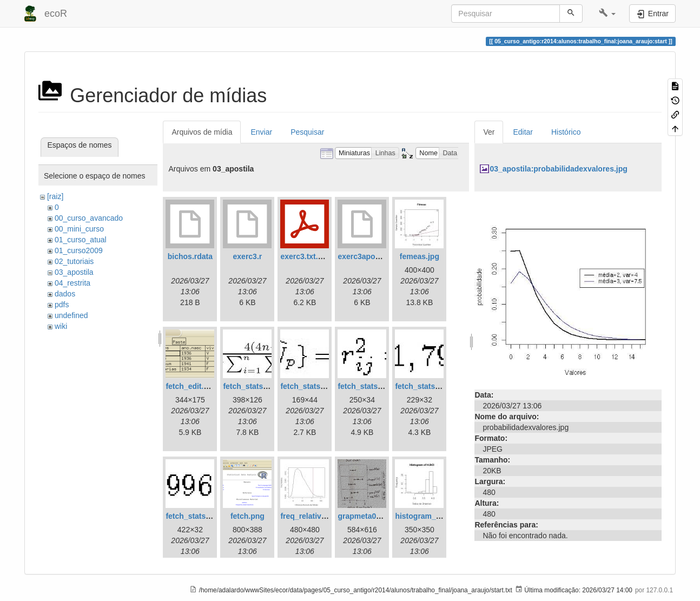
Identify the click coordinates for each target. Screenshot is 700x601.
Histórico (566, 132)
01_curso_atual (81, 240)
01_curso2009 (79, 250)
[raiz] (55, 196)
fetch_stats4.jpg (424, 386)
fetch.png (247, 516)
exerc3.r (248, 256)
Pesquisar (307, 132)
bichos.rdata (190, 256)
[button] (607, 14)
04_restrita (72, 283)
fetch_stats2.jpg (309, 386)
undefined (71, 315)
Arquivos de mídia (202, 132)
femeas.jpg (420, 256)
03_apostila (74, 272)
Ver (489, 132)
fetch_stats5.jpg (194, 516)
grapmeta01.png (367, 516)
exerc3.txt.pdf (305, 256)
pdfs (62, 305)
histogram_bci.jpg (428, 516)
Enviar (261, 132)
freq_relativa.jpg (309, 516)
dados (65, 294)
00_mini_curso (79, 229)
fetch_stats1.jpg (252, 386)
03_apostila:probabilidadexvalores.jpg (558, 169)
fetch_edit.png (191, 386)
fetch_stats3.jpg (366, 386)
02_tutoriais (74, 261)
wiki (61, 326)
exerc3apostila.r (366, 256)
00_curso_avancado (89, 218)
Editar (523, 132)
